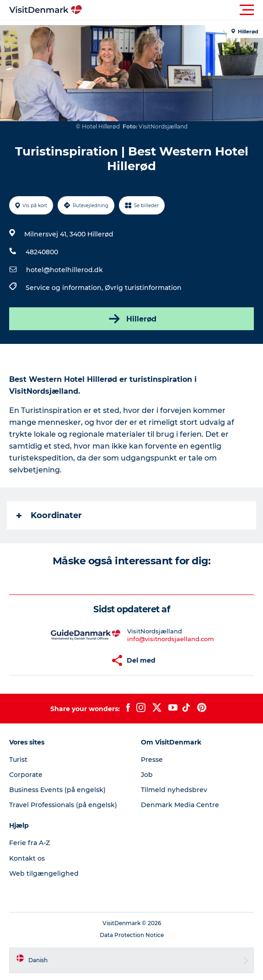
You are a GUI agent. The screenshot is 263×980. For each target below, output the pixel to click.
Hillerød (132, 319)
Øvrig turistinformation (143, 288)
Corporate (26, 775)
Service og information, (65, 288)
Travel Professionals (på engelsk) (63, 805)
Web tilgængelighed (44, 873)
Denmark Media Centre (180, 805)
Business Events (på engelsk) (57, 790)
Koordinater (49, 515)
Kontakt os (27, 858)
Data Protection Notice (132, 935)
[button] (173, 10)
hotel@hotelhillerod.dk (64, 270)
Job (147, 775)
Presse (152, 760)
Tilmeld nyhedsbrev (174, 790)
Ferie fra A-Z (30, 843)
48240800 (42, 252)
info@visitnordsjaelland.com (171, 639)
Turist (18, 760)
